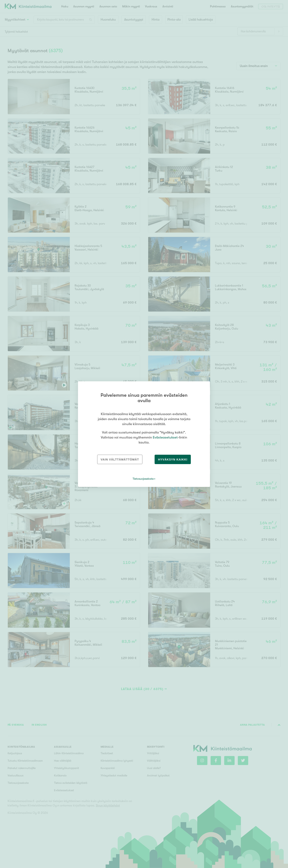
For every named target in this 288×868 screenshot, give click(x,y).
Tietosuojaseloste (143, 479)
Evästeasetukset (165, 437)
